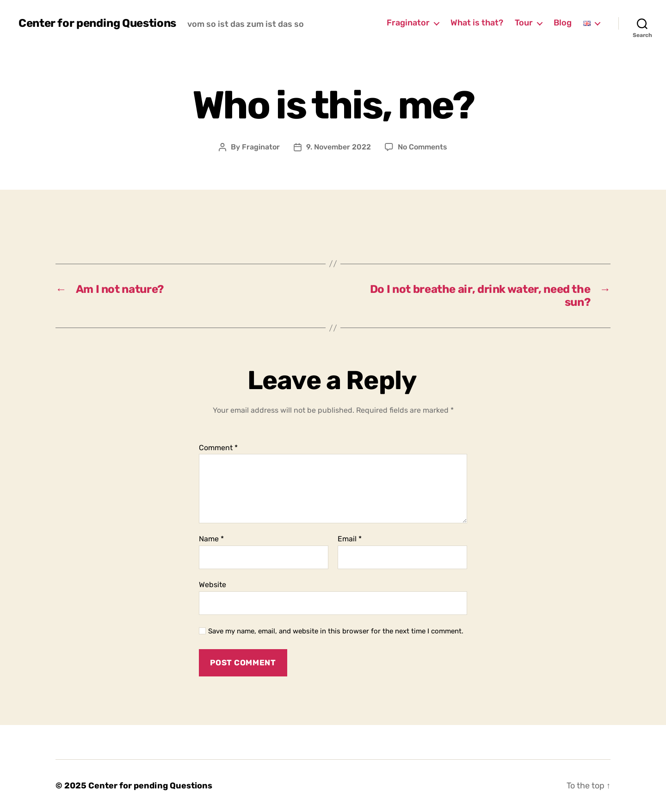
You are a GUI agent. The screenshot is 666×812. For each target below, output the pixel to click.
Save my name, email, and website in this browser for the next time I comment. (336, 631)
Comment (218, 448)
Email (350, 539)
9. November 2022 (339, 147)
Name (211, 539)
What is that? (477, 23)
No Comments (422, 147)
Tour (524, 23)
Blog (563, 23)
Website (213, 585)
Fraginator (408, 23)
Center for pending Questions (97, 23)
